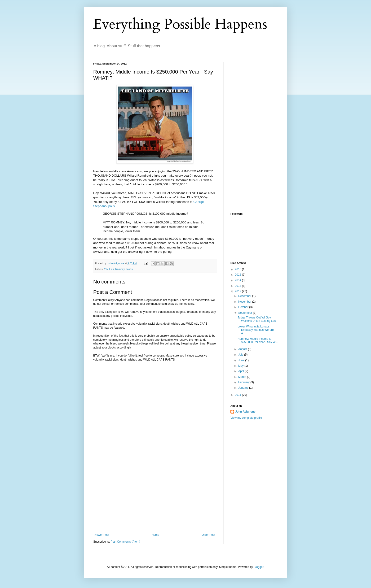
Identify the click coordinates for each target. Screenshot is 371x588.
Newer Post (102, 535)
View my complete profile (246, 418)
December (245, 296)
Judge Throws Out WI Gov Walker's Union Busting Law (257, 319)
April (241, 371)
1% (106, 269)
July (241, 355)
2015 (238, 275)
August (243, 349)
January (244, 388)
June (242, 360)
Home (155, 535)
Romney (120, 269)
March (243, 377)
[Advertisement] (155, 498)
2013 (238, 286)
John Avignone (245, 412)
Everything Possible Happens (180, 24)
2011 (238, 395)
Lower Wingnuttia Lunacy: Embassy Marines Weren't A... (256, 330)
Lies (111, 269)
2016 (238, 269)
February (244, 382)
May (241, 366)
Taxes (129, 269)
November (245, 302)
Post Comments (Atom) (125, 542)
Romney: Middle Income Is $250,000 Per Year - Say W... (258, 340)
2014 (238, 280)
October (244, 307)
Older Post (208, 535)
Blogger (258, 567)
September (246, 313)
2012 (238, 291)
